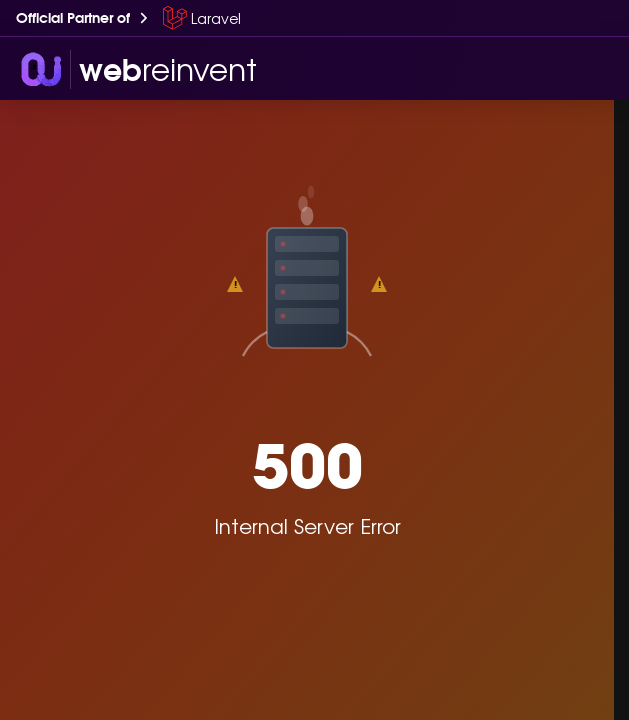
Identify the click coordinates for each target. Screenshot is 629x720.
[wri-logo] (136, 68)
